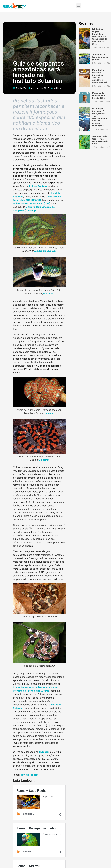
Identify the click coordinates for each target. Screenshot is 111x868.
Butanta (48, 293)
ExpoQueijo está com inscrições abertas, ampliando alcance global (100, 76)
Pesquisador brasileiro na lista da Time (99, 95)
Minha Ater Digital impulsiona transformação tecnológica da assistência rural (100, 36)
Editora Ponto (37, 186)
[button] (79, 6)
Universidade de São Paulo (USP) (32, 203)
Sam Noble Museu (44, 251)
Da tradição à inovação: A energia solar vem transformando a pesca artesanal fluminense (100, 117)
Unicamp (49, 413)
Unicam (43, 460)
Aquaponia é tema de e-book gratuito (100, 57)
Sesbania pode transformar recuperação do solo (100, 140)
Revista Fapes (28, 775)
